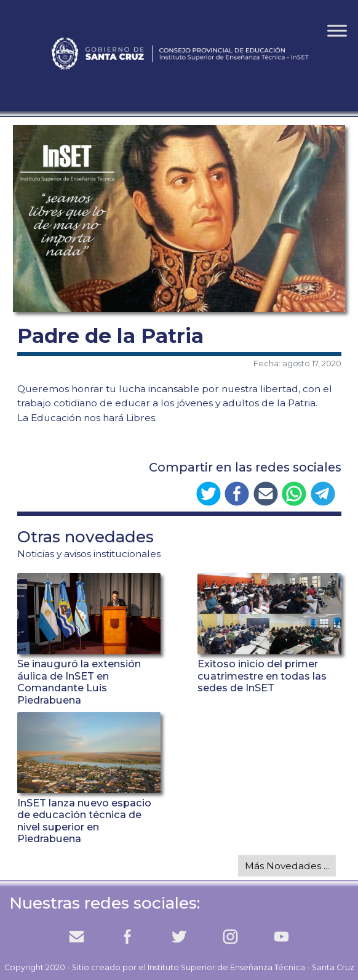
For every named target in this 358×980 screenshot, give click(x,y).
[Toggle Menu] (337, 30)
